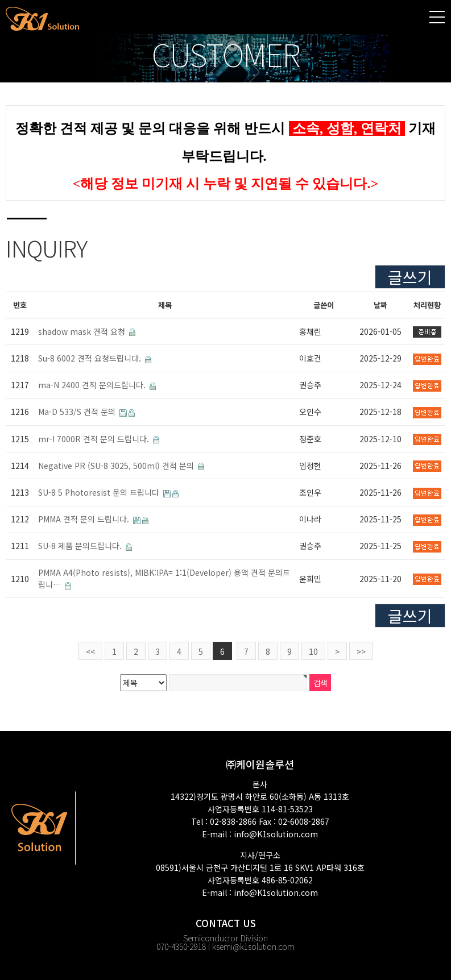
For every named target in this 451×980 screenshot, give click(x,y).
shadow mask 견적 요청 (83, 331)
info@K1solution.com (276, 834)
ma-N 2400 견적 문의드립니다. (93, 385)
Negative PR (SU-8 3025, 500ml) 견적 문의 (117, 466)
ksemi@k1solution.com (253, 946)
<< (90, 651)
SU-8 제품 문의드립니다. (81, 546)
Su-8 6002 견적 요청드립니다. (91, 358)
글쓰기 (410, 277)
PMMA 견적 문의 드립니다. (85, 519)
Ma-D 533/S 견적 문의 (78, 412)
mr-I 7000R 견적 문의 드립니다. (95, 439)
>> (361, 651)
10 (313, 651)
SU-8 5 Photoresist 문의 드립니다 (100, 492)
